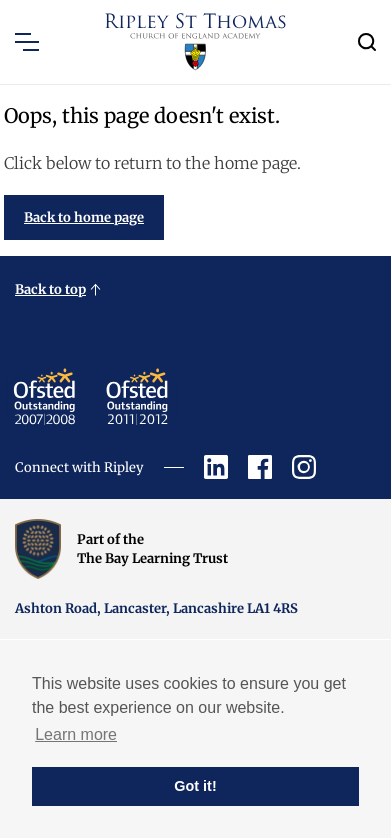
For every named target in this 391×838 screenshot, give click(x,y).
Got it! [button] (195, 786)
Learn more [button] (76, 734)
